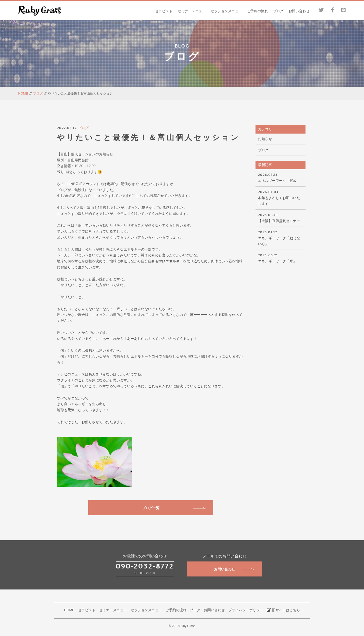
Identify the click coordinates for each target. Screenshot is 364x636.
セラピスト (164, 11)
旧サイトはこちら (283, 610)
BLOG (182, 47)
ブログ (278, 11)
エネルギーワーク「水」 (280, 258)
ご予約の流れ (257, 11)
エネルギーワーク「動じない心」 (280, 238)
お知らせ (265, 139)
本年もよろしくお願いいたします (280, 197)
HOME (23, 93)
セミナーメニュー (191, 11)
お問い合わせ (299, 11)
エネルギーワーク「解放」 (280, 177)
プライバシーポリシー (246, 610)
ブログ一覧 (174, 508)
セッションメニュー (226, 11)
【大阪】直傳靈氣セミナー (280, 217)
